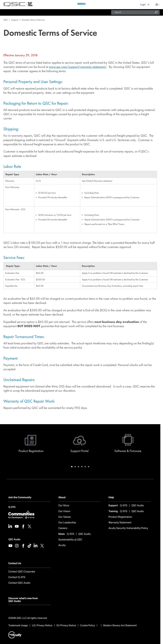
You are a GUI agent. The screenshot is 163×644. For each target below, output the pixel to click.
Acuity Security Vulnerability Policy (128, 528)
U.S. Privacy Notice (42, 626)
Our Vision (64, 511)
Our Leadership (67, 523)
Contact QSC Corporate (22, 572)
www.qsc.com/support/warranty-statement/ (78, 67)
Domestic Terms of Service (33, 20)
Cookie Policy (88, 626)
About (62, 498)
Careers (63, 528)
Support (15, 20)
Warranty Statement (120, 523)
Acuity (62, 545)
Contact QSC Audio (19, 583)
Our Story (64, 506)
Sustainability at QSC (70, 540)
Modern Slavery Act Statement (120, 626)
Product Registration (120, 517)
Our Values (65, 517)
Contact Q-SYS (17, 577)
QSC (6, 20)
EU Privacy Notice (66, 626)
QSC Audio (14, 539)
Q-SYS (12, 507)
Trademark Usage (18, 626)
